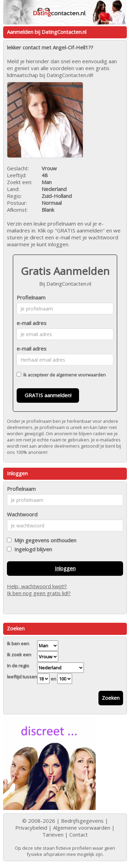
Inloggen (65, 568)
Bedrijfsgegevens (82, 821)
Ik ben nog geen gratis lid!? (39, 593)
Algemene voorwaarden (82, 828)
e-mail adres (32, 323)
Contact (79, 834)
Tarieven (53, 834)
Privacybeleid (31, 828)
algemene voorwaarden (81, 375)
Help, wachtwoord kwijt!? (37, 586)
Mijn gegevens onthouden (44, 540)
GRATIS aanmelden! (48, 395)
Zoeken (111, 698)
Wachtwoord (22, 514)
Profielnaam (31, 297)
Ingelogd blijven (32, 549)
